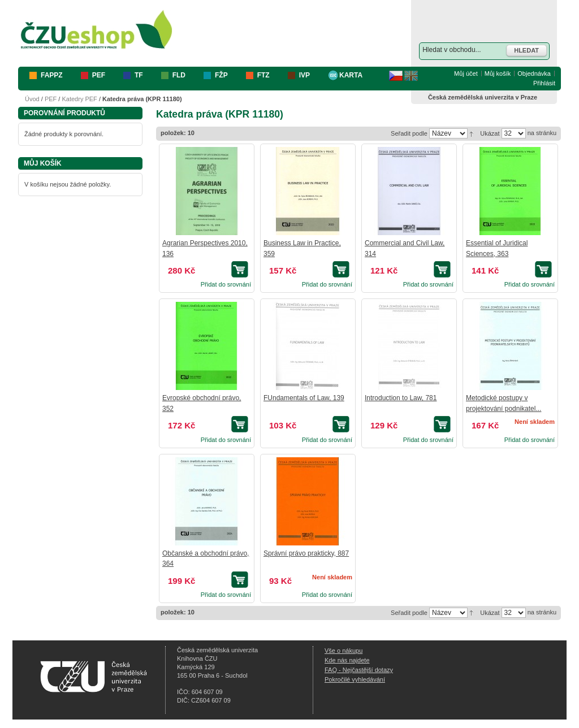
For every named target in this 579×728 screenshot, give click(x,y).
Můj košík (498, 73)
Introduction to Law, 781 (401, 398)
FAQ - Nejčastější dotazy (359, 670)
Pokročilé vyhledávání (355, 679)
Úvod (32, 99)
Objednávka (534, 73)
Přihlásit (544, 83)
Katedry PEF (79, 99)
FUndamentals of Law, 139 (304, 398)
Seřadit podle (409, 133)
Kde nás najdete (347, 660)
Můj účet (466, 73)
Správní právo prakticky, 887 (306, 553)
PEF (51, 99)
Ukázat (490, 133)
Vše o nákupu (343, 651)
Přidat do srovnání (226, 284)
